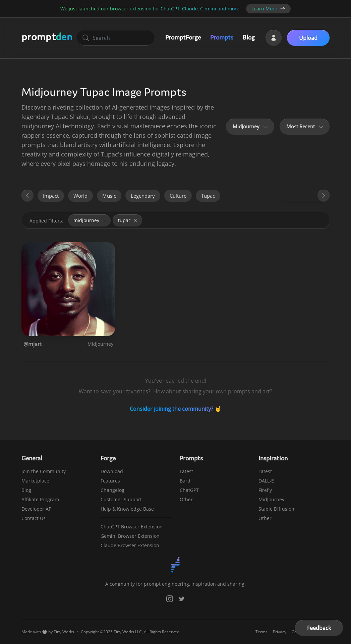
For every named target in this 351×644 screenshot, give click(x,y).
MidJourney (100, 344)
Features (110, 481)
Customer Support (121, 499)
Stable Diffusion (276, 509)
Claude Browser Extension (130, 545)
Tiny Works (64, 632)
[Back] (27, 196)
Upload (308, 38)
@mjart (33, 344)
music (109, 196)
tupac (208, 196)
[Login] (274, 38)
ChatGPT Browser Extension (132, 527)
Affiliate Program (40, 499)
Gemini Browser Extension (130, 536)
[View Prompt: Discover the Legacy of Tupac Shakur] (68, 289)
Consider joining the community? (171, 409)
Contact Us (34, 518)
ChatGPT (189, 490)
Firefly (265, 490)
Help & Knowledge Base (127, 509)
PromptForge (183, 37)
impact (51, 196)
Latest (186, 471)
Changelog (112, 490)
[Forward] (324, 196)
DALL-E (266, 481)
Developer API (37, 509)
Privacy (280, 632)
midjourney (90, 220)
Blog (249, 37)
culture (178, 196)
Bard (185, 481)
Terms (261, 632)
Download (112, 471)
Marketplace (35, 481)
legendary (143, 196)
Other (186, 499)
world (80, 196)
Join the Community (44, 471)
